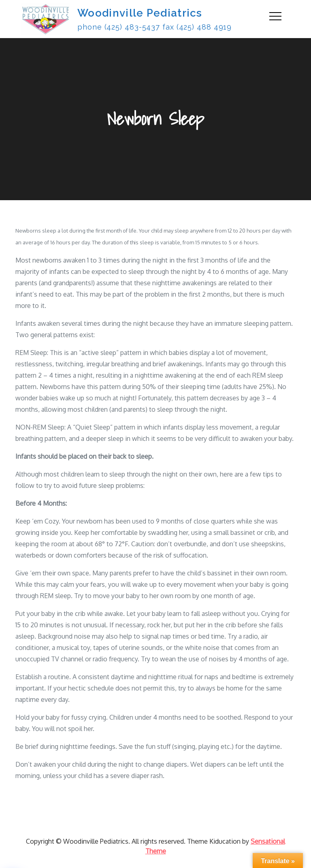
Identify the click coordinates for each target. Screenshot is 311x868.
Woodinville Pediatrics (140, 13)
